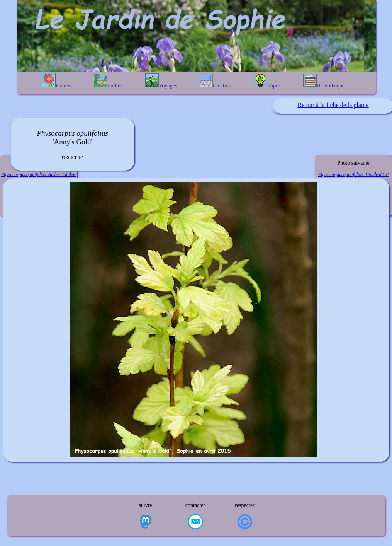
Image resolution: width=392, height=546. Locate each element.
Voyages (161, 81)
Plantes (56, 81)
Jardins (108, 81)
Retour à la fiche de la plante (333, 105)
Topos (267, 81)
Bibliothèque (324, 81)
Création (216, 81)
